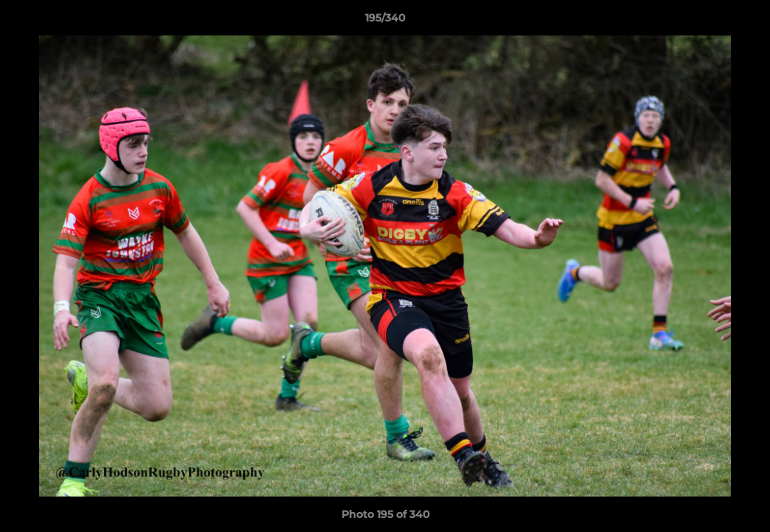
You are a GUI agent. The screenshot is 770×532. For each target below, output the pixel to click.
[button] (743, 21)
